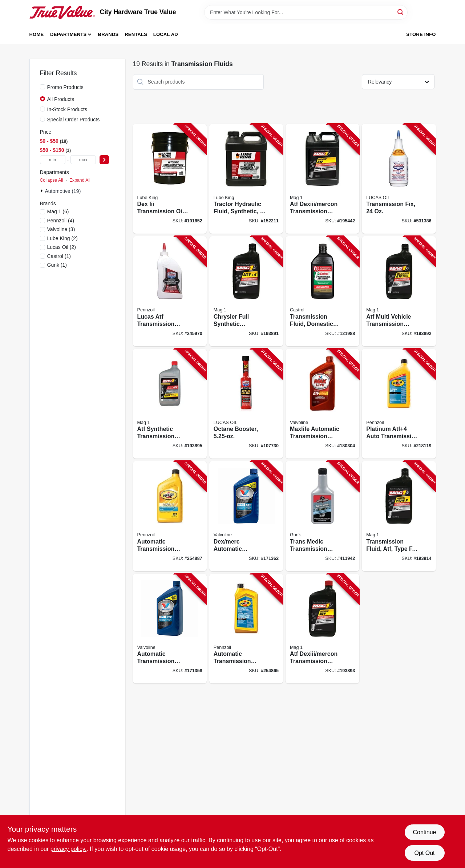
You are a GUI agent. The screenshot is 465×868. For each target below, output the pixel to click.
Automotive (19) (63, 191)
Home (37, 34)
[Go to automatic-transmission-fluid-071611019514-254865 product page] (246, 629)
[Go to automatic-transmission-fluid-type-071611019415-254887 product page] (170, 516)
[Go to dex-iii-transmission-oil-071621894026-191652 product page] (170, 179)
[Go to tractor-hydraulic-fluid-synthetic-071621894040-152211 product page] (246, 179)
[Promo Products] (43, 87)
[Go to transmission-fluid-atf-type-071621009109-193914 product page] (399, 516)
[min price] (53, 160)
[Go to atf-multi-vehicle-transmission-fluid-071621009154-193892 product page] (399, 291)
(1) (59, 256)
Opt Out (424, 853)
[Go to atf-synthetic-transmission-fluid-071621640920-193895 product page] (170, 404)
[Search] (401, 12)
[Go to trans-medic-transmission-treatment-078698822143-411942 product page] (322, 516)
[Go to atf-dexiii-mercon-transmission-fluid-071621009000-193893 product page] (322, 629)
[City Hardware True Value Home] (62, 12)
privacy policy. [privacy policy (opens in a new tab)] (68, 849)
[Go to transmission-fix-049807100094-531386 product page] (399, 179)
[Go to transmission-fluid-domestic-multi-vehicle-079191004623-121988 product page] (322, 291)
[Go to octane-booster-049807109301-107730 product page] (246, 404)
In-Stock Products (67, 109)
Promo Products (65, 87)
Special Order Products (74, 120)
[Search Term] (306, 12)
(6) (58, 211)
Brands (108, 34)
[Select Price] (104, 160)
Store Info (421, 34)
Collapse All (52, 180)
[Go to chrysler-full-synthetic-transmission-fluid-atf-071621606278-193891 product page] (246, 291)
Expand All (80, 180)
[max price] (83, 160)
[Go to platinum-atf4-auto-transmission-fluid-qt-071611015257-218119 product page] (399, 404)
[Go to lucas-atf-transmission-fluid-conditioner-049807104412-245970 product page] (170, 291)
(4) (61, 221)
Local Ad (166, 34)
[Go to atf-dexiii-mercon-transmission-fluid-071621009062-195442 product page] (322, 179)
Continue (424, 832)
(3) (61, 229)
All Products (61, 99)
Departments (68, 34)
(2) (62, 238)
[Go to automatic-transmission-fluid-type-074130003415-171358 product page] (170, 629)
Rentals (136, 34)
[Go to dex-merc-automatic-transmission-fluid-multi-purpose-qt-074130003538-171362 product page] (246, 516)
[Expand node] (43, 191)
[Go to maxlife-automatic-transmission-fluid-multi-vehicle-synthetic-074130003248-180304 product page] (322, 404)
